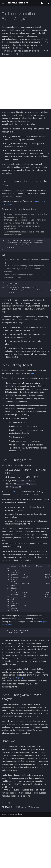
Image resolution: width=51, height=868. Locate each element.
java (25, 807)
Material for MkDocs (16, 814)
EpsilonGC (13, 492)
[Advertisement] (25, 83)
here (33, 373)
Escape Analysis (16, 678)
